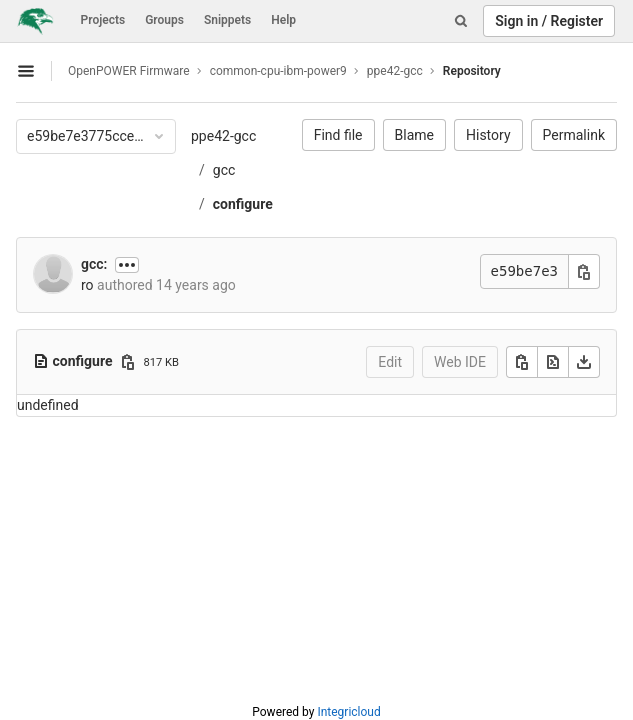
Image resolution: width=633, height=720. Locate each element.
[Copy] (522, 362)
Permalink (574, 135)
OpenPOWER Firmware (129, 71)
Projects (103, 20)
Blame (414, 135)
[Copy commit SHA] (584, 271)
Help (283, 20)
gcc (224, 170)
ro (87, 285)
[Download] (584, 362)
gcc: (94, 264)
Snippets (227, 20)
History (488, 135)
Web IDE (460, 362)
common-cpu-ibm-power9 (278, 71)
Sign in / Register (549, 21)
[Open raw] (553, 362)
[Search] (461, 21)
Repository (472, 71)
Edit (390, 362)
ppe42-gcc (223, 136)
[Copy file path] (128, 362)
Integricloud (348, 712)
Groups (164, 20)
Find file (338, 135)
